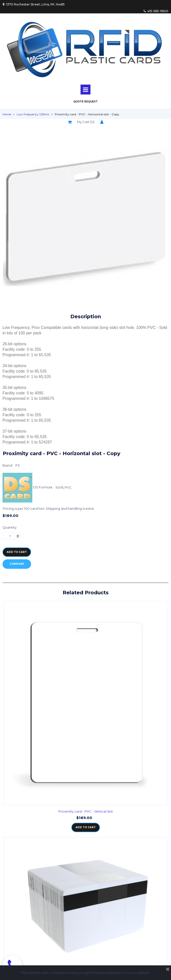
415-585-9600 (156, 11)
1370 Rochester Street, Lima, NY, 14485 (34, 4)
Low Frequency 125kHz (33, 114)
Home (7, 114)
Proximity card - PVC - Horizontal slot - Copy (87, 114)
